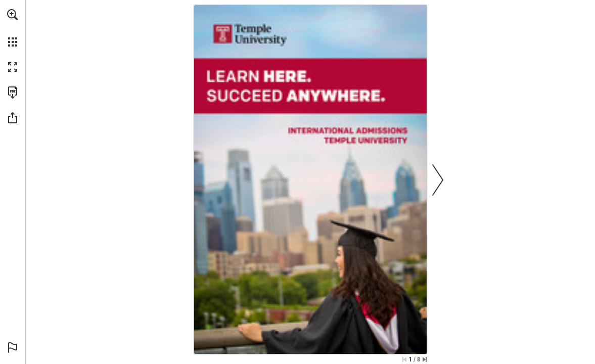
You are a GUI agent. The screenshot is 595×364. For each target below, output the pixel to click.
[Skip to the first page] (404, 359)
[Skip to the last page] (425, 359)
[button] (13, 15)
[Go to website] (249, 33)
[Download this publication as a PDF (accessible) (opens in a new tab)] (13, 93)
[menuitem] (13, 28)
